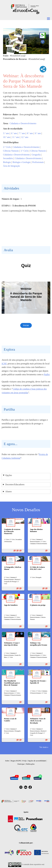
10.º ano (7, 137)
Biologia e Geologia (21, 162)
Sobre (7, 761)
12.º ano (25, 137)
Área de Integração (12, 166)
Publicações (30, 764)
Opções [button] (9, 475)
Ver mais (43, 747)
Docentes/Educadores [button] (15, 484)
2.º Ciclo (7, 147)
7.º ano (22, 133)
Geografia (36, 155)
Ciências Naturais (11, 151)
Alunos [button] (8, 491)
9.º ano (38, 133)
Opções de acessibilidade (37, 761)
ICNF (4, 364)
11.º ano (16, 137)
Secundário (8, 158)
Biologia (7, 162)
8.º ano (30, 133)
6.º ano (14, 133)
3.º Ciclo (25, 151)
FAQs (24, 761)
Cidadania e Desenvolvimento (23, 123)
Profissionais (38, 162)
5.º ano (6, 133)
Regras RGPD (16, 761)
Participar (21, 764)
